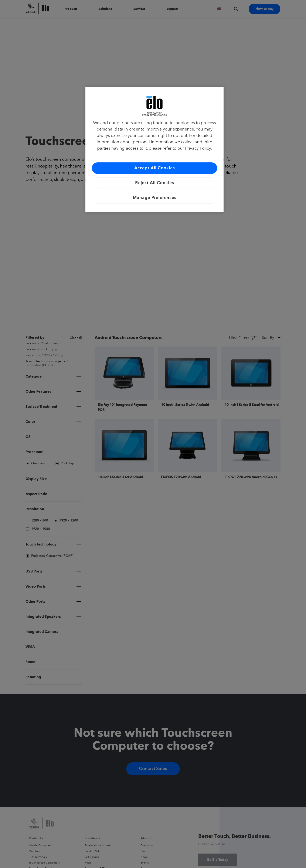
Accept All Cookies (155, 168)
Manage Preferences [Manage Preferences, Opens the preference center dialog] (155, 198)
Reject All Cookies (155, 183)
